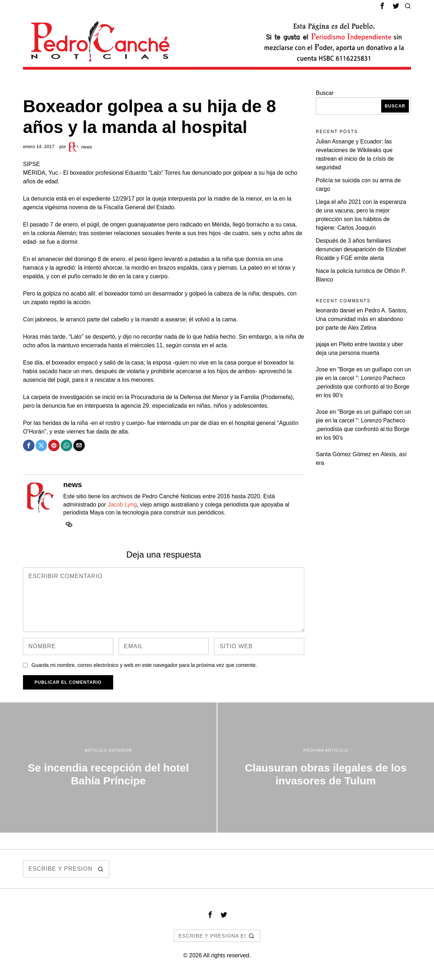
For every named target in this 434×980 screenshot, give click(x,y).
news (80, 147)
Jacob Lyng (122, 505)
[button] (101, 869)
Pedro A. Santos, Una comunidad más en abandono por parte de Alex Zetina (362, 319)
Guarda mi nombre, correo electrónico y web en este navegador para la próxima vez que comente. (144, 665)
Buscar (325, 93)
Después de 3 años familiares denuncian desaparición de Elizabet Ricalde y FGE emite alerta (361, 249)
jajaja (322, 344)
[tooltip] (382, 6)
